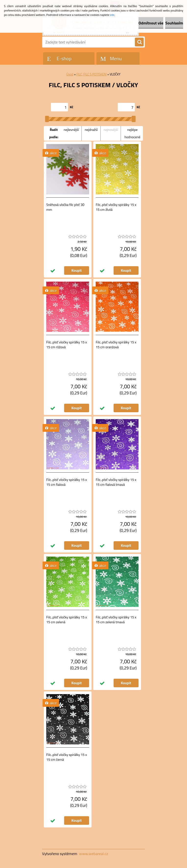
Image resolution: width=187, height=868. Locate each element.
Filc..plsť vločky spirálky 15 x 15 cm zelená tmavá (116, 620)
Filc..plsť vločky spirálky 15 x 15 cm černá (67, 757)
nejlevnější (71, 130)
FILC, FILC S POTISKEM (91, 74)
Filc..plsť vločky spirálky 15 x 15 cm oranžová (116, 345)
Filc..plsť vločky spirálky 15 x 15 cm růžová (67, 345)
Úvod (70, 74)
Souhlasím (174, 23)
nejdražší (91, 130)
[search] (139, 42)
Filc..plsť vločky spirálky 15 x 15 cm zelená (67, 620)
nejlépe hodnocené (132, 133)
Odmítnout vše (151, 23)
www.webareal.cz (94, 854)
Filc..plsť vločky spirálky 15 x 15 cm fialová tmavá (116, 482)
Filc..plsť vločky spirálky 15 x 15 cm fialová (67, 482)
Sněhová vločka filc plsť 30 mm (65, 207)
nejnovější (111, 130)
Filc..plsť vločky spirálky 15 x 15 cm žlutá (116, 207)
